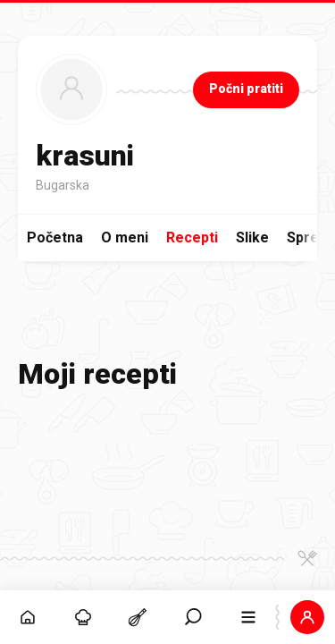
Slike (252, 237)
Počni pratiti (246, 89)
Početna (55, 237)
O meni (125, 237)
